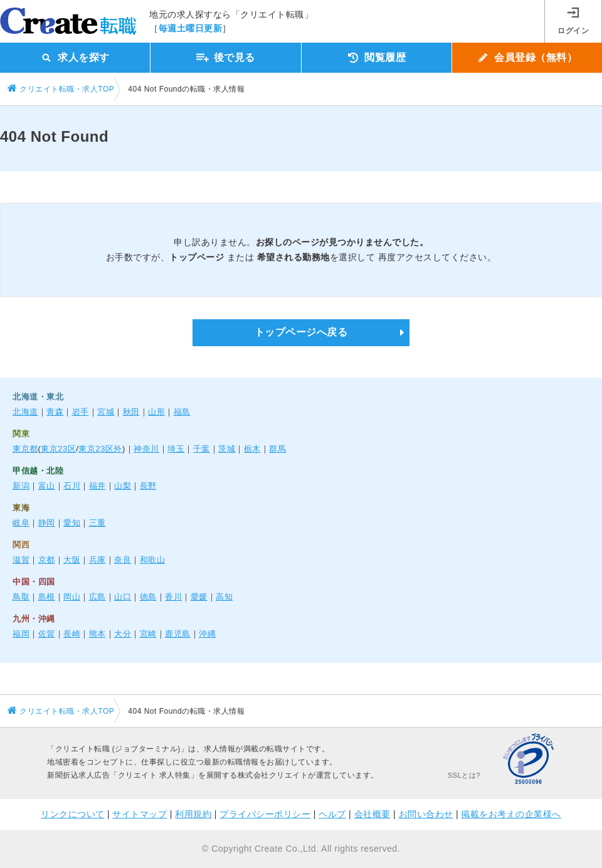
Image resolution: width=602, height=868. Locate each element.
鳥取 (21, 597)
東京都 (25, 449)
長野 (148, 486)
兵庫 (98, 560)
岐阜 (21, 523)
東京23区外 (100, 449)
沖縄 (207, 634)
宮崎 (148, 634)
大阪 (72, 560)
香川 (173, 597)
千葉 (202, 449)
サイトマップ (140, 814)
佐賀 (47, 634)
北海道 (25, 412)
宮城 (106, 412)
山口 (123, 597)
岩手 (81, 412)
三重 (98, 523)
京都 (47, 560)
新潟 (21, 486)
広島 (98, 597)
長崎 (72, 634)
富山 (47, 486)
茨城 (227, 449)
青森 (55, 412)
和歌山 (153, 560)
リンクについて (73, 814)
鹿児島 (178, 634)
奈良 (123, 560)
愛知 (72, 523)
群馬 (277, 449)
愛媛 (199, 597)
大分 (123, 634)
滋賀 (21, 560)
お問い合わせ (426, 814)
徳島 (148, 597)
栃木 (252, 449)
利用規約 (193, 814)
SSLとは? (464, 775)
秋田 (131, 412)
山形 (156, 412)
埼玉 (176, 449)
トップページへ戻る (301, 332)
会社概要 (372, 814)
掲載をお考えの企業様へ (511, 814)
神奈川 (146, 449)
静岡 (47, 523)
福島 (182, 412)
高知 (224, 597)
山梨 (123, 486)
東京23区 (58, 449)
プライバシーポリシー (265, 814)
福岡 (21, 634)
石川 (72, 486)
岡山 (72, 597)
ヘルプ (332, 814)
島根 (47, 597)
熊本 (98, 634)
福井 (98, 486)
